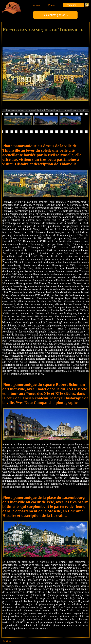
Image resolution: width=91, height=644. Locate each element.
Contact (52, 5)
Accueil (37, 5)
